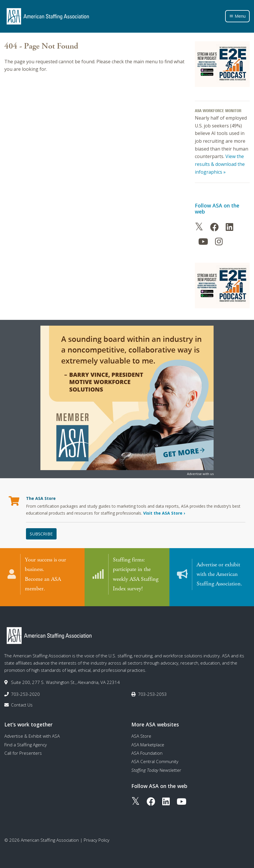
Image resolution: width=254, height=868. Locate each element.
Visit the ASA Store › (164, 513)
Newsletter (156, 767)
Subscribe (41, 534)
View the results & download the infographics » (220, 164)
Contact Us (22, 702)
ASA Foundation (147, 750)
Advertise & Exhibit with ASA (32, 733)
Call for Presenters (23, 750)
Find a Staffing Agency (26, 741)
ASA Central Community (155, 758)
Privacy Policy (97, 837)
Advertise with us (200, 474)
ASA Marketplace (148, 741)
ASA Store (141, 733)
